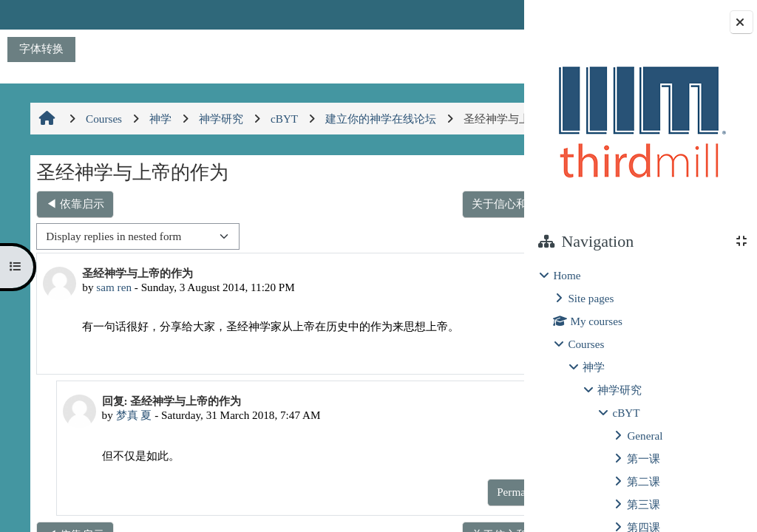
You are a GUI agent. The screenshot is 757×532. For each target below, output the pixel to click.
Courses (586, 344)
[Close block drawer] (741, 22)
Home (567, 275)
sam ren (112, 319)
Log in (483, 14)
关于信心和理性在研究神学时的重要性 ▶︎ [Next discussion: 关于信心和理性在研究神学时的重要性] (393, 235)
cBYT (626, 413)
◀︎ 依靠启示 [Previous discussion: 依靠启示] (74, 235)
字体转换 (41, 48)
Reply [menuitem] (472, 382)
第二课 (644, 481)
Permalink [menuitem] (415, 382)
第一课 (644, 458)
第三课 (644, 504)
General (645, 436)
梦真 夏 (127, 447)
